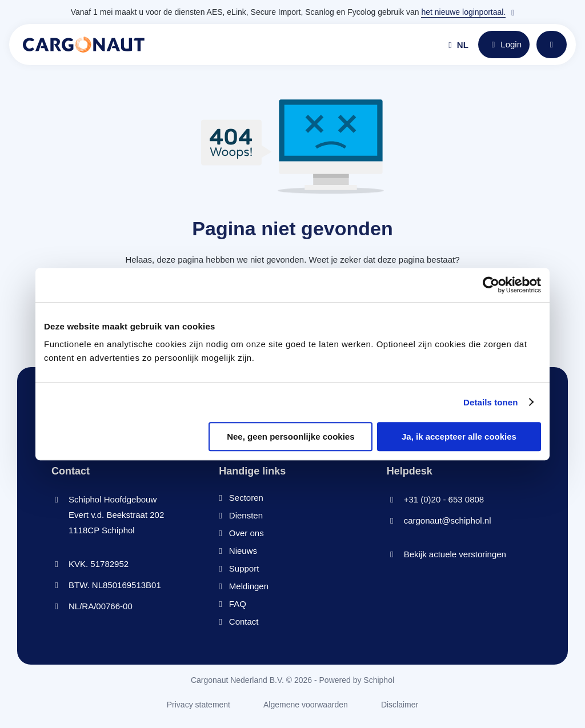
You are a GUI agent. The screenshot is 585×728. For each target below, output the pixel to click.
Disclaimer (400, 705)
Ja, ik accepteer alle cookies (459, 437)
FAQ (238, 604)
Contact (244, 622)
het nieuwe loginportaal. (463, 12)
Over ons (247, 533)
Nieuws (243, 551)
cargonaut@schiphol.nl (448, 520)
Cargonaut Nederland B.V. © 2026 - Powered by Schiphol (292, 680)
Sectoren (246, 498)
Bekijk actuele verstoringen (455, 554)
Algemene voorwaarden (306, 705)
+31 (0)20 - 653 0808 (444, 499)
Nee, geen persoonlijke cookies (291, 437)
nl (458, 45)
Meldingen (249, 586)
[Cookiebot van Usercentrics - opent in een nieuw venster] (491, 285)
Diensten (246, 515)
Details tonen (490, 402)
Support (244, 568)
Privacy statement (199, 705)
